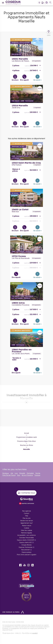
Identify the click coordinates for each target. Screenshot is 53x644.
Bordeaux (6, 473)
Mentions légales (26, 533)
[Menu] (3, 3)
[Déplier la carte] (49, 32)
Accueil (27, 433)
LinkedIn (32, 565)
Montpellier (30, 473)
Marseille (22, 473)
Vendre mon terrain (27, 521)
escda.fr (35, 633)
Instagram (28, 565)
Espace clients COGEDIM (25, 540)
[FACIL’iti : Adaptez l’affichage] (26, 504)
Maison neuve (27, 526)
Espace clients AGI (26, 542)
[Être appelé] (24, 77)
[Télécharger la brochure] (15, 77)
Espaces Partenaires (26, 547)
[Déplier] (26, 402)
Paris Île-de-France (9, 475)
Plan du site (26, 518)
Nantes (38, 473)
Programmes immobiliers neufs (27, 437)
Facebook (20, 565)
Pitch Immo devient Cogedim (27, 555)
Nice (19, 475)
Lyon (16, 473)
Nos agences (27, 511)
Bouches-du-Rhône (26, 445)
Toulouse (37, 475)
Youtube (24, 565)
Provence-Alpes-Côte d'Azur (26, 441)
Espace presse (26, 552)
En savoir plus (27, 47)
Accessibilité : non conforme (26, 535)
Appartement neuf (27, 523)
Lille (12, 473)
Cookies (27, 528)
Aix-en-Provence (27, 475)
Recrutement (25, 550)
